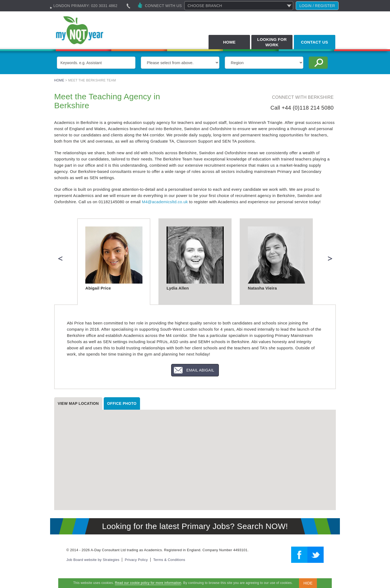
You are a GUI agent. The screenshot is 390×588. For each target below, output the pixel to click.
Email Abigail (200, 370)
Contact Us (314, 42)
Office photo (122, 403)
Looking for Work (272, 42)
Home (229, 42)
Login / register (317, 6)
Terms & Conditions (169, 560)
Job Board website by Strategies (93, 560)
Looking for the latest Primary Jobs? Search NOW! (195, 526)
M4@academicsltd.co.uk (165, 202)
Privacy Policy (136, 560)
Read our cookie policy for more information (148, 583)
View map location (78, 403)
